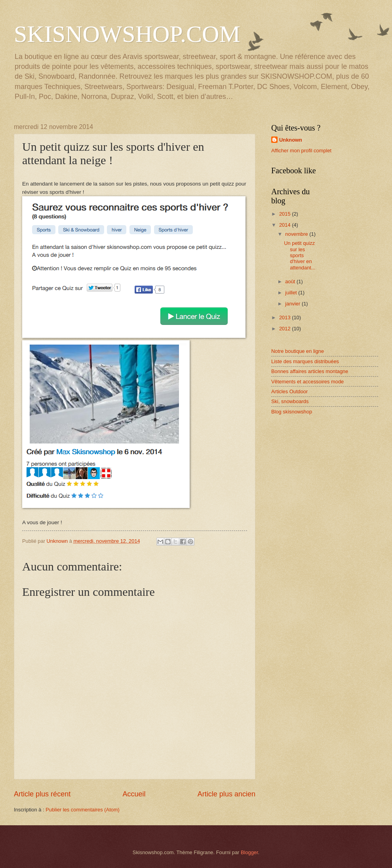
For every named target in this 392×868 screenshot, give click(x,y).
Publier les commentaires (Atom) (83, 810)
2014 (285, 225)
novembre (297, 234)
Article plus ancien (226, 794)
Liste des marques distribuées (305, 361)
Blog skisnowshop (292, 412)
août (291, 281)
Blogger (249, 852)
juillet (292, 293)
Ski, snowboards (290, 401)
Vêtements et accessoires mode (307, 382)
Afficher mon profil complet (301, 151)
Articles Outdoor (289, 391)
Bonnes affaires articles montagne (310, 371)
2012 (285, 329)
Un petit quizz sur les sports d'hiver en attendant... (300, 255)
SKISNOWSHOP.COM (127, 34)
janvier (293, 304)
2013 (285, 317)
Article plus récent (42, 794)
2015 (285, 214)
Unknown (291, 140)
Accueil (134, 794)
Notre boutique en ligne (298, 351)
